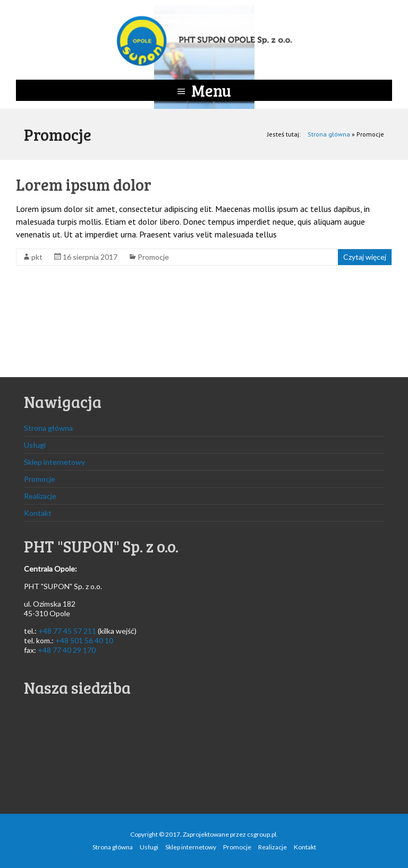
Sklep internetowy (54, 462)
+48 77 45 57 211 (67, 631)
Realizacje (40, 496)
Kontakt (38, 513)
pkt (37, 257)
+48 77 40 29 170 (67, 650)
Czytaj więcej (365, 257)
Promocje (153, 257)
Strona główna (329, 134)
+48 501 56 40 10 (84, 640)
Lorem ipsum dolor (84, 184)
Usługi (35, 445)
